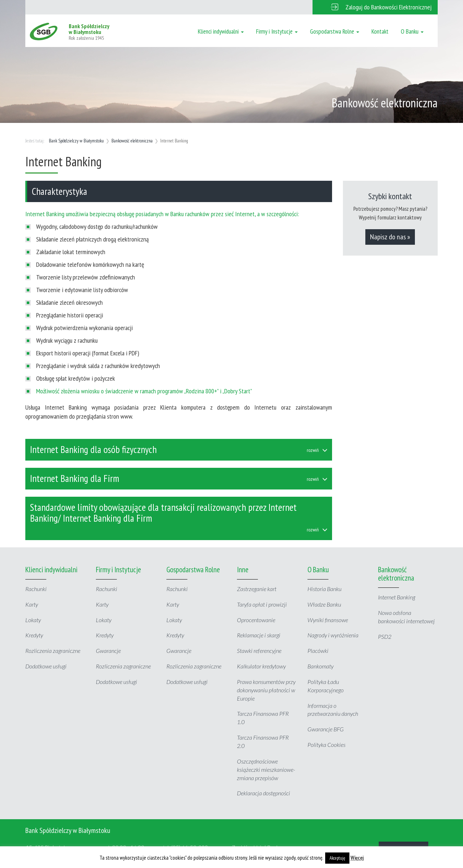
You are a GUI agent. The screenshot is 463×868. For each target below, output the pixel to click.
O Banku (412, 31)
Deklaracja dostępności (264, 793)
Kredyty (34, 635)
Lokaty (33, 620)
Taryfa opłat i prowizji (262, 604)
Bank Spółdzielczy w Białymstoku (76, 141)
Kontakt (380, 31)
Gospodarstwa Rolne (335, 31)
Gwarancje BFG (326, 729)
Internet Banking (397, 597)
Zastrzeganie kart (257, 589)
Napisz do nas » (390, 237)
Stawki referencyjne (259, 651)
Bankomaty (320, 666)
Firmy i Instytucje (277, 31)
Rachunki (36, 589)
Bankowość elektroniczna (132, 141)
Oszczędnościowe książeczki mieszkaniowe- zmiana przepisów (266, 769)
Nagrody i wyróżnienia (333, 635)
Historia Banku (324, 589)
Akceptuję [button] (337, 858)
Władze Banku (324, 604)
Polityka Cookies (326, 745)
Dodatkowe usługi (46, 666)
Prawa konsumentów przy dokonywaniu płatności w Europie (266, 690)
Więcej (357, 858)
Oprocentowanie (256, 620)
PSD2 (385, 636)
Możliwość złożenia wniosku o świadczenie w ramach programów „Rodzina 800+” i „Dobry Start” (144, 391)
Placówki (318, 651)
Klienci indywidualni (221, 31)
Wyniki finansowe (328, 620)
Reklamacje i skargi (259, 635)
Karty (32, 604)
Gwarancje (108, 651)
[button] (375, 7)
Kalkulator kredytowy (261, 666)
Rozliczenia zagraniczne (53, 651)
